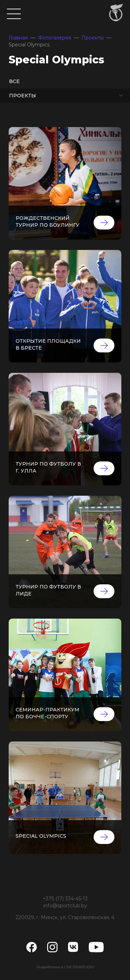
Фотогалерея (55, 38)
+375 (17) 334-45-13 (65, 899)
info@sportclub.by (65, 906)
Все (14, 81)
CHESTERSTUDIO (79, 967)
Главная (18, 38)
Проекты (93, 38)
